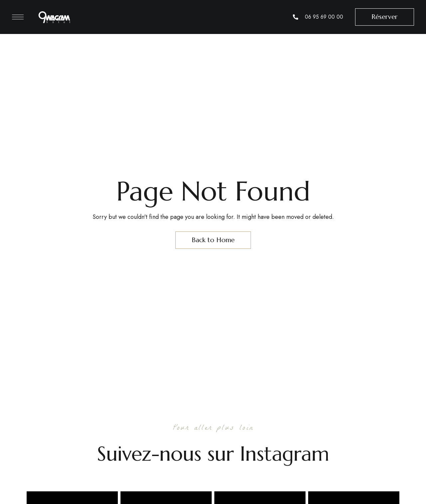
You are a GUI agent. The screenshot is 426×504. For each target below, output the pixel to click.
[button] (385, 17)
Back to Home (213, 240)
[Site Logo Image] (54, 17)
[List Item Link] (318, 17)
